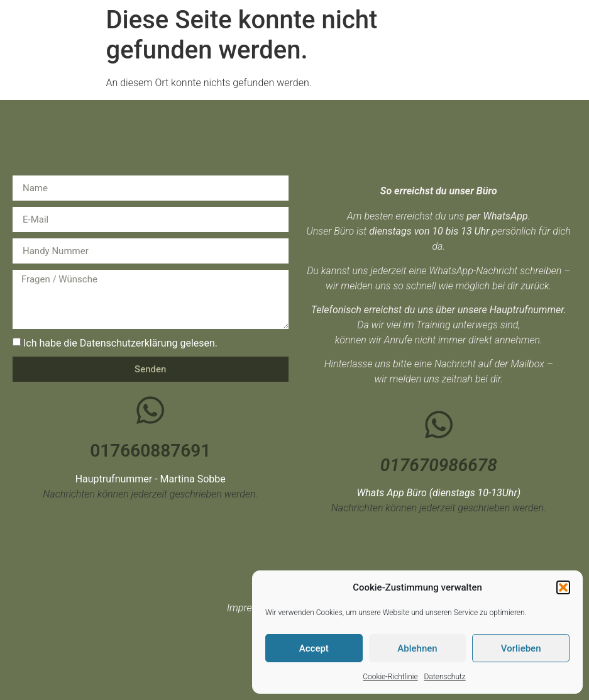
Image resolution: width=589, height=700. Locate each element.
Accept (314, 648)
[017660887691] (150, 410)
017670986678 (439, 465)
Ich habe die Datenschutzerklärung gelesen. (120, 343)
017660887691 (150, 451)
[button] (563, 587)
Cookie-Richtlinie (390, 677)
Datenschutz (445, 677)
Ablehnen (417, 648)
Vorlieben (521, 648)
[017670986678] (439, 425)
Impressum (251, 608)
